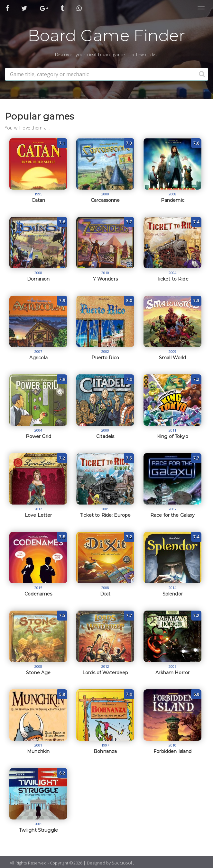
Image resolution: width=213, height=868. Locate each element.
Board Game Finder (106, 36)
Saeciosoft (123, 863)
